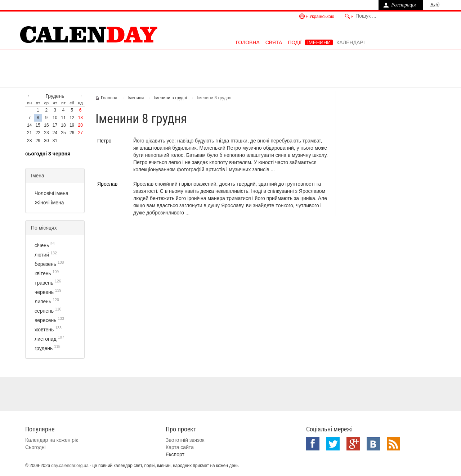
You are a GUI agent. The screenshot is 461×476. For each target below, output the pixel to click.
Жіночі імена (49, 203)
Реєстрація (403, 5)
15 (38, 125)
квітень (43, 273)
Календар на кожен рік (52, 440)
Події (295, 42)
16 (46, 125)
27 (80, 133)
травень (44, 283)
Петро (104, 141)
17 (55, 125)
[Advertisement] (230, 68)
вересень (45, 320)
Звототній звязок (185, 440)
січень (42, 245)
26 (72, 133)
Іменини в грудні (171, 98)
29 (38, 141)
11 (63, 118)
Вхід (435, 5)
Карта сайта (180, 447)
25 (63, 133)
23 (46, 133)
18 (63, 125)
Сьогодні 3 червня (48, 154)
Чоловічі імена (52, 193)
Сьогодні (35, 447)
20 (80, 125)
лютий (42, 255)
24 (55, 133)
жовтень (44, 330)
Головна (247, 42)
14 (29, 125)
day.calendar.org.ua (70, 466)
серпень (44, 311)
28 (29, 141)
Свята (274, 42)
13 (80, 118)
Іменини (319, 42)
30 (46, 141)
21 (29, 133)
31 (55, 141)
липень (43, 302)
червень (44, 292)
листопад (46, 339)
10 (55, 118)
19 (72, 125)
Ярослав (107, 184)
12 (72, 118)
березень (45, 264)
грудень (55, 96)
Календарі (350, 42)
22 (38, 133)
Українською (322, 17)
